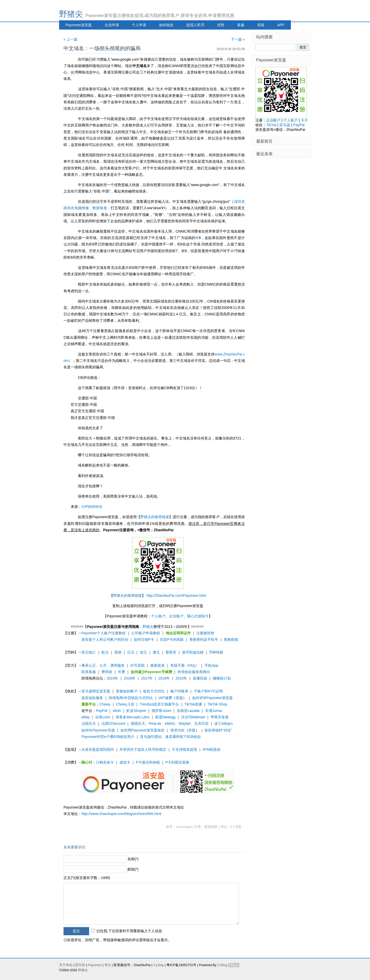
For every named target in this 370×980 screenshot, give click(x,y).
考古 (108, 965)
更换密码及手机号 (204, 639)
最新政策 (158, 665)
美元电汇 (89, 652)
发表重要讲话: (75, 847)
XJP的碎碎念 (92, 507)
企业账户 (176, 616)
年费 (122, 672)
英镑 (118, 652)
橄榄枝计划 (222, 678)
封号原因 (137, 665)
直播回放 (200, 678)
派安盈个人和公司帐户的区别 (105, 639)
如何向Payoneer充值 (98, 730)
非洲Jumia (213, 711)
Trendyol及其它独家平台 (159, 704)
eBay (86, 717)
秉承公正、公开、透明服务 (103, 665)
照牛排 (80, 965)
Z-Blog (222, 965)
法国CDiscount (113, 723)
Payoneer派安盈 (79, 25)
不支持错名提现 (184, 749)
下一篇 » (238, 39)
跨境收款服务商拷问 (194, 672)
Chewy (105, 704)
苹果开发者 (220, 717)
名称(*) (133, 859)
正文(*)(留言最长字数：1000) (87, 878)
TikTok (271, 125)
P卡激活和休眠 (148, 762)
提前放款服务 (92, 698)
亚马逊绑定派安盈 (96, 691)
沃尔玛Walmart (193, 717)
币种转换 (216, 652)
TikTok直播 (193, 704)
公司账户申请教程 (146, 633)
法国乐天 (89, 723)
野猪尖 (71, 14)
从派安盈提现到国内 (98, 749)
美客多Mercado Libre (133, 717)
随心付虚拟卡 (198, 616)
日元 (131, 652)
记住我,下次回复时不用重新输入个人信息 (129, 931)
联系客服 (89, 672)
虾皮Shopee (136, 711)
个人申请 (139, 25)
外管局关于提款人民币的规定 (143, 749)
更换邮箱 (231, 639)
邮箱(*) (133, 869)
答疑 (261, 25)
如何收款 (166, 25)
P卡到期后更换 (177, 762)
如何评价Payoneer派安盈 (212, 698)
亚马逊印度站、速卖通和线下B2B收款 (170, 737)
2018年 (130, 678)
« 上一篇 (70, 39)
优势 (221, 25)
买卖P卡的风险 (172, 639)
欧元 (105, 652)
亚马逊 (285, 125)
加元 (143, 652)
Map (161, 965)
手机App (211, 665)
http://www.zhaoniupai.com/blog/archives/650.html (121, 814)
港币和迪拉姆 (193, 652)
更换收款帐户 (127, 691)
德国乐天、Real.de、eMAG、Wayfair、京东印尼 (170, 723)
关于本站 (66, 965)
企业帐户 (273, 120)
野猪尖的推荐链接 (155, 517)
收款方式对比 (154, 691)
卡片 (304, 120)
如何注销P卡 (144, 639)
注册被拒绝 (205, 633)
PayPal (101, 711)
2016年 (164, 678)
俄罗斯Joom (161, 711)
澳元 (156, 652)
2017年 (147, 678)
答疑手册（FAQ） (185, 665)
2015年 (181, 678)
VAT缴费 (165, 698)
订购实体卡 (105, 762)
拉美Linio (103, 717)
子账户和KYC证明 (208, 691)
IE (197, 238)
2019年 (112, 678)
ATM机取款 (212, 749)
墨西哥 (171, 652)
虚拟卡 (125, 762)
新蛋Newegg (165, 717)
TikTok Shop (218, 704)
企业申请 (112, 25)
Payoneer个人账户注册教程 (104, 633)
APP (281, 25)
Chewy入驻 (125, 704)
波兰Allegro (224, 723)
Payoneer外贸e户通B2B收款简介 (108, 737)
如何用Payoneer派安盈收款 (143, 730)
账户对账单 (179, 691)
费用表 (107, 672)
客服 (241, 25)
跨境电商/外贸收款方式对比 (131, 698)
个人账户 (158, 616)
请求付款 (178, 730)
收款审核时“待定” (218, 730)
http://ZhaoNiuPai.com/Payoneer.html (176, 596)
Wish (117, 711)
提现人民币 (195, 25)
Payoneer (95, 965)
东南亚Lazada (188, 711)
